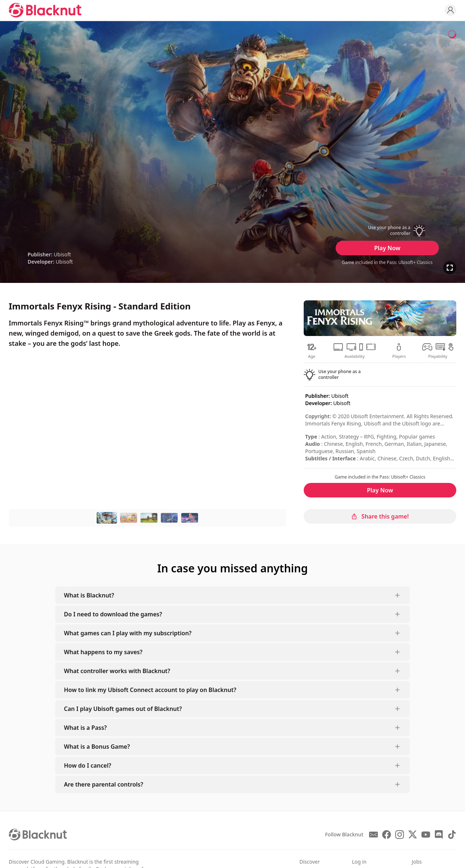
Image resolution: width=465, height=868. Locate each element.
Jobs (417, 862)
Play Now (387, 248)
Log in (359, 862)
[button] (387, 231)
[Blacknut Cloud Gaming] (45, 10)
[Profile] (450, 10)
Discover (310, 862)
